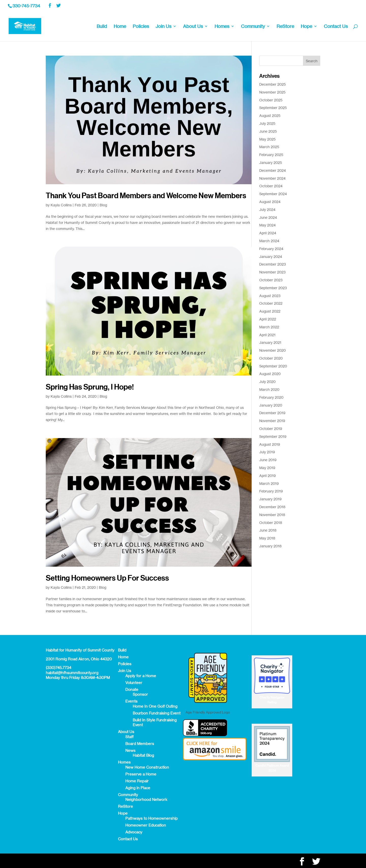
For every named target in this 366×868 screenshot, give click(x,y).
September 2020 (273, 366)
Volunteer (134, 683)
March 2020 (269, 389)
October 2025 (271, 100)
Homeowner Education (146, 825)
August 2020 (270, 374)
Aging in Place (138, 788)
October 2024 (271, 186)
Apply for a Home (141, 676)
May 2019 (267, 468)
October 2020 (271, 358)
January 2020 (271, 405)
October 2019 (271, 429)
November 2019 (272, 421)
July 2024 (267, 210)
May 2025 (267, 139)
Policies (141, 27)
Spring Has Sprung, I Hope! (90, 387)
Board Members (140, 744)
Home (120, 27)
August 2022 (270, 311)
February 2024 (271, 249)
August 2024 (270, 202)
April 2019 (268, 476)
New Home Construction (147, 767)
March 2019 (269, 483)
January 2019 (270, 499)
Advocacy (134, 832)
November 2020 (272, 350)
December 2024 (273, 170)
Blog (103, 205)
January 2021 (270, 342)
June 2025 (268, 131)
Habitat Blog (143, 755)
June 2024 (268, 217)
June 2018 (268, 530)
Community (253, 27)
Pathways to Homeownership (151, 818)
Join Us (163, 27)
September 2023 (273, 288)
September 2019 (273, 436)
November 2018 (272, 515)
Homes (222, 27)
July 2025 (267, 123)
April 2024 (268, 233)
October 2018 (271, 523)
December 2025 (272, 84)
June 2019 (268, 460)
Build (102, 27)
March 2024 (269, 241)
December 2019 (272, 413)
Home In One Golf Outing (155, 706)
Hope (306, 27)
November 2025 (272, 92)
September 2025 (273, 108)
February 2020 (271, 397)
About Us (193, 27)
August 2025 (270, 115)
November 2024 (272, 178)
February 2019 (271, 491)
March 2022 (269, 327)
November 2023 (272, 272)
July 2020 (267, 382)
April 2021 (267, 335)
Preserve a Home (141, 774)
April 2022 (268, 319)
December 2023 (273, 264)
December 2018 (272, 507)
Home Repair (137, 781)
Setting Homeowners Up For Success (107, 578)
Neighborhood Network (146, 800)
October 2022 (271, 303)
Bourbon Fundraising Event (157, 713)
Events (131, 701)
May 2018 (267, 538)
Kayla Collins (61, 205)
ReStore (285, 27)
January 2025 (271, 162)
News (130, 750)
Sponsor (140, 694)
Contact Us (336, 27)
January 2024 (271, 257)
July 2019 (267, 452)
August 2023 (270, 296)
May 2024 (268, 225)
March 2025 (269, 147)
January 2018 (270, 546)
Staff (129, 737)
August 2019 (270, 444)
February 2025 (271, 155)
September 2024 (273, 194)
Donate (132, 689)
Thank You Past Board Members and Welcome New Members (146, 196)
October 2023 (271, 280)
